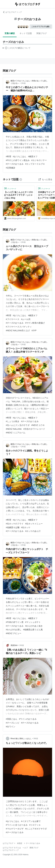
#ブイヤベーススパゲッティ (19, 327)
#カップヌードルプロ (35, 164)
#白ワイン (11, 727)
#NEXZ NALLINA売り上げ (18, 330)
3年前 (22, 645)
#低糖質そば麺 (13, 527)
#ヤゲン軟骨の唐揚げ (35, 323)
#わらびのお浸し (14, 630)
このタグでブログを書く (41, 27)
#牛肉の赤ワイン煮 (15, 622)
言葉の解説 (10, 33)
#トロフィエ (35, 825)
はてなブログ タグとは (12, 848)
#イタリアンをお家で (31, 821)
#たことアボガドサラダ (36, 829)
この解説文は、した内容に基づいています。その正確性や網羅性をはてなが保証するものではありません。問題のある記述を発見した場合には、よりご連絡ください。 (17, 48)
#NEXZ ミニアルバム (16, 433)
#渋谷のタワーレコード (34, 429)
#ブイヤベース (13, 319)
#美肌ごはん (12, 719)
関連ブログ (42, 33)
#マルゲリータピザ (15, 829)
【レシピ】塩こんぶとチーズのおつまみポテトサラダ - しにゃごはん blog (18, 195)
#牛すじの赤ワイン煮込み (18, 160)
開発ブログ (34, 848)
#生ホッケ (26, 527)
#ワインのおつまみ (28, 719)
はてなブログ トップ (12, 12)
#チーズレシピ (13, 723)
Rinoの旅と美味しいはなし (21, 739)
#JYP (34, 330)
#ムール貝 (26, 319)
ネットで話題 (26, 33)
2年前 (23, 83)
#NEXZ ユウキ (38, 425)
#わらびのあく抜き (34, 626)
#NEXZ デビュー (14, 633)
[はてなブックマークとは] (21, 179)
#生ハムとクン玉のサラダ (18, 425)
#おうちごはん (20, 156)
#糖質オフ (33, 156)
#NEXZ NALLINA (14, 429)
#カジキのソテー (39, 160)
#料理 (9, 156)
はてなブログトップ (11, 850)
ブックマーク (10, 188)
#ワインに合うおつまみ (17, 825)
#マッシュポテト (33, 622)
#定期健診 (11, 168)
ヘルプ (25, 848)
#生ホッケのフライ (15, 524)
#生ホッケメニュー (34, 524)
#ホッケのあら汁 (33, 531)
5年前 (36, 739)
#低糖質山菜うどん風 (33, 630)
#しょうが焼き (13, 421)
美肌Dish (14, 645)
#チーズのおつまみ (15, 164)
